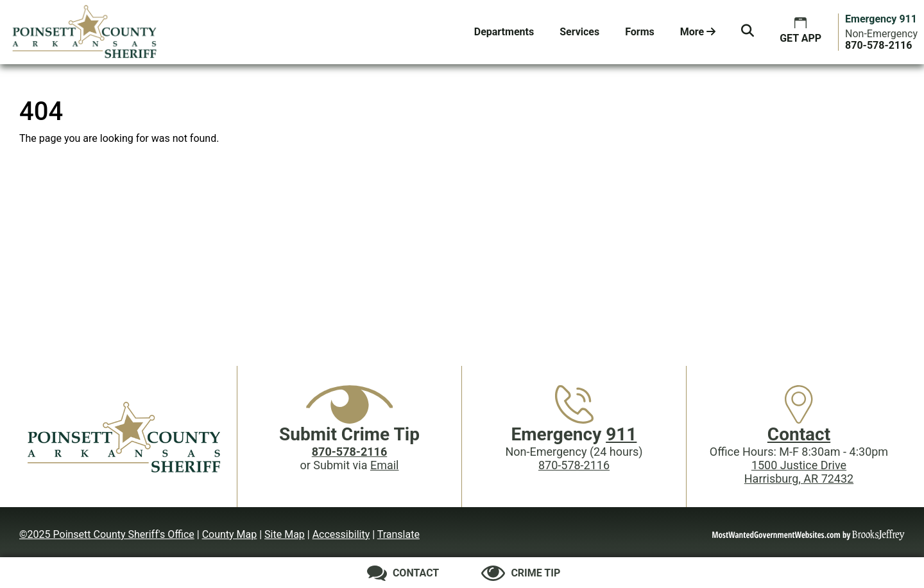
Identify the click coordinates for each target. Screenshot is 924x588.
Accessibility (341, 534)
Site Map (285, 534)
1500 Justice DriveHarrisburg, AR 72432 (799, 472)
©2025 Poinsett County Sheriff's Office (107, 534)
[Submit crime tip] (521, 573)
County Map (230, 534)
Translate (398, 534)
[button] (748, 32)
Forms (640, 32)
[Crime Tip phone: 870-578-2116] (349, 452)
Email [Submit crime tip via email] (385, 465)
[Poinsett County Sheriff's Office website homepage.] (85, 32)
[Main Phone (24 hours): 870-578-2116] (878, 45)
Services (579, 32)
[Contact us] (403, 573)
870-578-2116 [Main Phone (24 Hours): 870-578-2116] (574, 465)
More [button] (698, 32)
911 (621, 434)
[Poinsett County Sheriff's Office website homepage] (125, 437)
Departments (504, 32)
